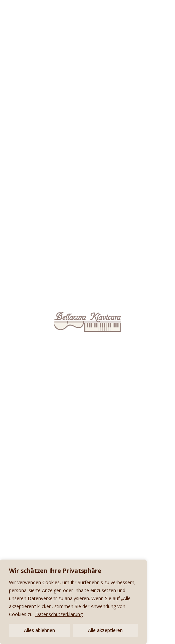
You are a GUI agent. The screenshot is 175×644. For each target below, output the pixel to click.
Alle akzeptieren (105, 630)
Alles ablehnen (39, 630)
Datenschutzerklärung (59, 614)
